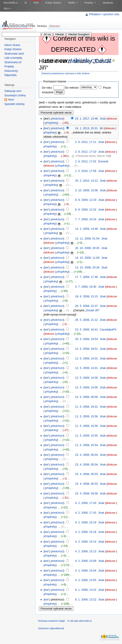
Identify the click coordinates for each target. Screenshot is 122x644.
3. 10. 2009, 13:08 (86, 190)
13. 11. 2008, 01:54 (87, 238)
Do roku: (47, 88)
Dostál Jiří (92, 310)
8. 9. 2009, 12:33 (86, 200)
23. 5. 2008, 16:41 (86, 330)
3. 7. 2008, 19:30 (86, 287)
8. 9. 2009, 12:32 (86, 210)
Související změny (15, 95)
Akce (7, 8)
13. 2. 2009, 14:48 (86, 229)
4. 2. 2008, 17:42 (86, 513)
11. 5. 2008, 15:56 (86, 416)
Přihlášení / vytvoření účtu (104, 14)
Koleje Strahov (53, 3)
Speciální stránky (14, 104)
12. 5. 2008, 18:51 (86, 349)
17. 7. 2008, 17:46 (86, 277)
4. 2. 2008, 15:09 (86, 561)
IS (26, 3)
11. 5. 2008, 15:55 (86, 436)
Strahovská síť (13, 62)
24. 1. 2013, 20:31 (86, 128)
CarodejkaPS (108, 330)
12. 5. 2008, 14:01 (86, 358)
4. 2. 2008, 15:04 (86, 571)
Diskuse (54, 26)
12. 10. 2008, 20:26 (87, 267)
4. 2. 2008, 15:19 (86, 522)
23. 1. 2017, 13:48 (86, 119)
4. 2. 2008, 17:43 (86, 503)
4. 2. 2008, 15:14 (86, 542)
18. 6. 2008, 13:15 (86, 296)
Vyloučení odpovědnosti (51, 628)
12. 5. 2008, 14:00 (86, 378)
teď (47, 128)
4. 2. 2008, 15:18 (86, 532)
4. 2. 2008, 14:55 (86, 580)
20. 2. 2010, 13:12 (86, 181)
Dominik (103, 161)
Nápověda (10, 75)
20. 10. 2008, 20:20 (87, 248)
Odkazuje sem (13, 91)
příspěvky (51, 123)
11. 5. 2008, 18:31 (86, 407)
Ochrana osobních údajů (51, 621)
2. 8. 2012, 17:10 (86, 152)
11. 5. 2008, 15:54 (86, 445)
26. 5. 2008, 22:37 (86, 306)
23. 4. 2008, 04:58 (86, 493)
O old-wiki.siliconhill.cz (80, 621)
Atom (11, 100)
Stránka (42, 26)
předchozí (57, 119)
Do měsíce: (72, 88)
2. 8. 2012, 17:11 (86, 142)
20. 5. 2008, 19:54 (86, 339)
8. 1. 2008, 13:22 (86, 590)
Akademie (108, 3)
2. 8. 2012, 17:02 (86, 161)
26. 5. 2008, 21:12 (86, 320)
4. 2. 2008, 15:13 (86, 551)
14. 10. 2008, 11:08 (87, 258)
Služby (73, 3)
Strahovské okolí (14, 54)
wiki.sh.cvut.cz (90, 60)
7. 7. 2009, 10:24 (86, 219)
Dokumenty (11, 71)
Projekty (90, 3)
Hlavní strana (12, 45)
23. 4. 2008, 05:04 (86, 455)
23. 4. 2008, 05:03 (86, 474)
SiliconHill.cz (11, 3)
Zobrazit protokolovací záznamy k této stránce (65, 73)
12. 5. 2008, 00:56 (86, 397)
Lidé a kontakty (13, 58)
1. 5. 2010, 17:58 (86, 171)
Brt (101, 128)
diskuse (112, 119)
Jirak (103, 119)
